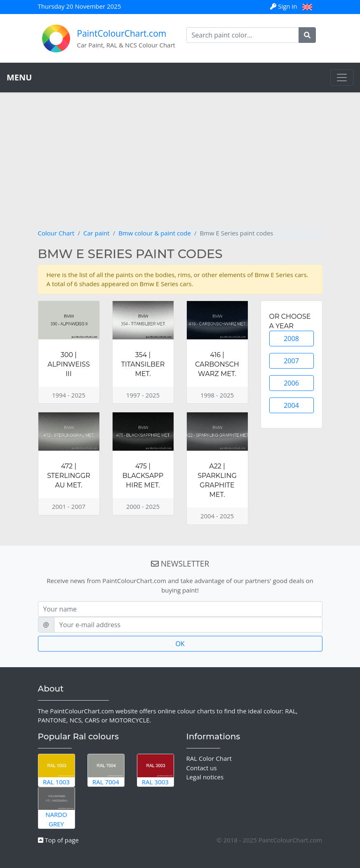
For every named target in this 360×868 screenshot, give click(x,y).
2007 (291, 361)
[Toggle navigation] (342, 78)
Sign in (284, 6)
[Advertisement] (180, 167)
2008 (291, 339)
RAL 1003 (56, 770)
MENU (19, 77)
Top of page (58, 840)
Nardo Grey (56, 808)
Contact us (202, 768)
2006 (291, 383)
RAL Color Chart (209, 758)
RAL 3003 (155, 770)
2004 (291, 405)
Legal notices (205, 777)
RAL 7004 (106, 770)
